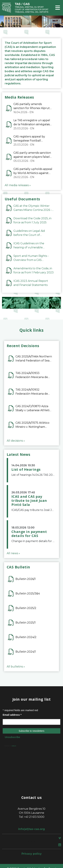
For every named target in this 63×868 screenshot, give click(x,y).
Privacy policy (32, 854)
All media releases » (18, 185)
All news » (13, 553)
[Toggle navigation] (58, 8)
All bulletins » (16, 667)
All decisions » (16, 441)
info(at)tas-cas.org (32, 829)
